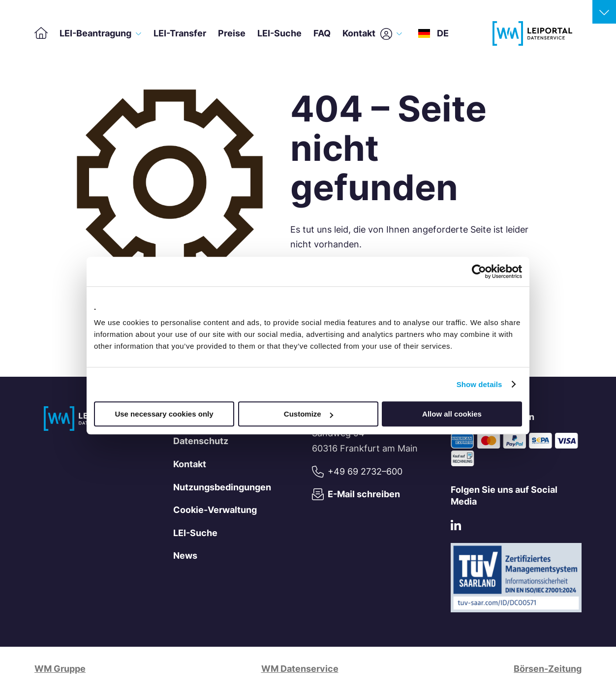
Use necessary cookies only (164, 414)
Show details (479, 384)
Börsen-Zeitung (548, 669)
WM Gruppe (60, 669)
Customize (308, 414)
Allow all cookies (452, 414)
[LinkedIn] (456, 527)
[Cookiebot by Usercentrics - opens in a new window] (479, 271)
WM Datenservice (300, 669)
